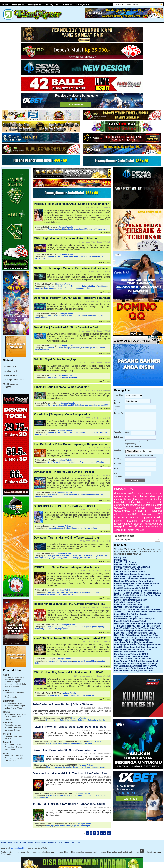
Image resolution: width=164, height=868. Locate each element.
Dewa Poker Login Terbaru (127, 598)
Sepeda (8, 738)
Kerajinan (16, 682)
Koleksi (18, 684)
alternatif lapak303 (101, 405)
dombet (72, 316)
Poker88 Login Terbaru (125, 562)
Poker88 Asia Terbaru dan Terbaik (130, 621)
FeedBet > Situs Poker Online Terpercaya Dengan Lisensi (70, 444)
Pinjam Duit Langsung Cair (127, 602)
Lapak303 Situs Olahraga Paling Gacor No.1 (62, 387)
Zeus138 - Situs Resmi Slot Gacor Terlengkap (136, 647)
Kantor (18, 745)
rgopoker (98, 592)
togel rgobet (63, 629)
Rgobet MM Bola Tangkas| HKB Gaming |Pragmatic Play (70, 604)
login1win (83, 256)
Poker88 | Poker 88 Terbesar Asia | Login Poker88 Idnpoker (71, 204)
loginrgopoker (40, 594)
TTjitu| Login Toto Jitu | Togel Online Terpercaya (137, 626)
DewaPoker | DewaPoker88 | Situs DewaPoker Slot (66, 327)
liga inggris (66, 286)
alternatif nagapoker (66, 288)
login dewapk (86, 767)
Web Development (15, 716)
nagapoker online (83, 288)
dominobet (64, 316)
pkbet (76, 229)
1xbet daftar (81, 286)
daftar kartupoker (42, 435)
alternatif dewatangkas (90, 494)
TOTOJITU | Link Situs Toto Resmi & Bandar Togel (138, 612)
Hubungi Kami (82, 4)
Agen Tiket (9, 756)
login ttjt (65, 377)
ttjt (60, 377)
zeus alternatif (79, 661)
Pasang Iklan (13, 842)
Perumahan (9, 747)
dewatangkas (58, 494)
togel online (60, 826)
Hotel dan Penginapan (14, 757)
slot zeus (63, 661)
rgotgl (63, 528)
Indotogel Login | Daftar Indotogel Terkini (134, 668)
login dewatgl (57, 558)
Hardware (18, 725)
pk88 (63, 229)
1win (66, 256)
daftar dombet (93, 316)
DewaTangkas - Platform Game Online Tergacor (64, 472)
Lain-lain (8, 736)
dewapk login (87, 348)
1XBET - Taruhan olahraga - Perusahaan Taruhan (138, 593)
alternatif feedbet (97, 462)
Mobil (15, 736)
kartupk (83, 432)
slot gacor (97, 558)
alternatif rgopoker (54, 594)
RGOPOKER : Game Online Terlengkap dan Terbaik (66, 567)
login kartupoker (101, 432)
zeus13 (55, 661)
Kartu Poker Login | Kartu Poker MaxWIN (134, 631)
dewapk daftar (99, 348)
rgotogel (56, 528)
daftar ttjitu (85, 826)
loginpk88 (83, 229)
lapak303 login (86, 405)
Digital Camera (11, 703)
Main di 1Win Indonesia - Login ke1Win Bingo (136, 664)
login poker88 (76, 743)
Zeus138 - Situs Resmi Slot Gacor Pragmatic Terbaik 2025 (71, 638)
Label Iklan (67, 4)
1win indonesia (94, 256)
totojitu (55, 377)
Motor (21, 736)
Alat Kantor (19, 677)
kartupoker (68, 432)
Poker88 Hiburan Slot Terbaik (128, 569)
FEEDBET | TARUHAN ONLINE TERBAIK (133, 586)
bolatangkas (47, 496)
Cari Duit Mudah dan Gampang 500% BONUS (136, 666)
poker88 (70, 229)
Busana (8, 682)
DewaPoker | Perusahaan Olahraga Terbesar (135, 579)
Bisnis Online (10, 693)
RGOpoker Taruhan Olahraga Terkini (132, 607)
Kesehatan (9, 684)
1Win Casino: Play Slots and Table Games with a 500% (69, 673)
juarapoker (57, 555)
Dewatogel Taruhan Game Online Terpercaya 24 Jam (67, 538)
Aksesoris (9, 725)
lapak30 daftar (74, 405)
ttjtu (53, 826)
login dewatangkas (72, 494)
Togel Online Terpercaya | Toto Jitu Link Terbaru (137, 638)
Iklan (19, 714)
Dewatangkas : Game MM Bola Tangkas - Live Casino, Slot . (71, 774)
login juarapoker (101, 555)
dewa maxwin (86, 558)
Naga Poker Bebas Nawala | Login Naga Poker (136, 635)
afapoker (56, 627)
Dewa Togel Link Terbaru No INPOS (131, 654)
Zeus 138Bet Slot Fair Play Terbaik (131, 614)
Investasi (21, 693)
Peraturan (76, 842)
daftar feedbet (84, 462)
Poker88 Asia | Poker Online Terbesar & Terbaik (137, 583)
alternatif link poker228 (84, 592)
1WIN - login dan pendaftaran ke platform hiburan (65, 239)
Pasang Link (52, 4)
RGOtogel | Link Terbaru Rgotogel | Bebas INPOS (138, 645)
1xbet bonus (102, 286)
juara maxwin (88, 555)
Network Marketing (12, 695)
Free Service (10, 714)
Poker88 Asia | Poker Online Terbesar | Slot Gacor (138, 628)
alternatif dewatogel (71, 558)
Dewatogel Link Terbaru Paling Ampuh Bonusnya (138, 623)
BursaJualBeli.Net (18, 848)
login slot (72, 695)
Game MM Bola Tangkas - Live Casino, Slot (135, 619)
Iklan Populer (64, 842)
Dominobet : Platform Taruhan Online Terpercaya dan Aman (72, 298)
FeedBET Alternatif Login (126, 616)
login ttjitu (76, 826)
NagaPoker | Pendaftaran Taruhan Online (134, 581)
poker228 (56, 592)
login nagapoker (51, 288)
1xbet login (92, 286)
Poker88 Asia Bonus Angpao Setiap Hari (133, 671)
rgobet (94, 627)
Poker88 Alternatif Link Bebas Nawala (132, 567)
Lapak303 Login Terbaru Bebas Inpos (132, 574)
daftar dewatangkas (91, 795)
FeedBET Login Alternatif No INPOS (131, 588)
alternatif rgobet (41, 629)
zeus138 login (92, 661)
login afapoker (66, 627)
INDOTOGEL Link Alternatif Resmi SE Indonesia (137, 609)
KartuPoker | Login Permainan (129, 576)
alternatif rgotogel (73, 528)
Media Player (20, 706)
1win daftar (82, 720)
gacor (70, 661)
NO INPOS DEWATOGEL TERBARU (131, 656)
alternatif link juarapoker (72, 555)
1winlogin (92, 720)
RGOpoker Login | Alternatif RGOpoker (133, 640)
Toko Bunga (14, 686)
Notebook (9, 727)
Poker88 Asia (120, 560)
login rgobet (103, 627)
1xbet (73, 286)
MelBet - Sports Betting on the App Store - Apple (137, 595)
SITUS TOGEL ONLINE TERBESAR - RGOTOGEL (65, 506)
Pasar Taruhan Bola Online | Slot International (136, 661)
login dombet (81, 316)
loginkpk (90, 432)
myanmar (73, 377)
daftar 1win (73, 256)
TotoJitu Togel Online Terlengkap (55, 359)
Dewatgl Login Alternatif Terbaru (130, 652)
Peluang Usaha (11, 697)
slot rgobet (53, 629)
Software (18, 730)
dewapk (67, 348)
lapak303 (63, 405)
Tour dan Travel (11, 760)
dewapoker (76, 348)
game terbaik (68, 594)
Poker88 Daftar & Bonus (126, 565)
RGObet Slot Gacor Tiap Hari (128, 605)
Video (20, 708)
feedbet (62, 462)
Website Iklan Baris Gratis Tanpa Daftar (133, 649)
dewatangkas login (74, 795)
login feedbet (72, 462)
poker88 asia (88, 743)
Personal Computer (13, 729)
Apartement (9, 745)
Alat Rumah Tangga (13, 680)
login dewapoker (99, 767)
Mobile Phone (10, 708)
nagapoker (39, 288)
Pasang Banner (35, 4)
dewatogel (39, 558)
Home (3, 842)
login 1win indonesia (85, 695)
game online (103, 229)
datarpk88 (92, 229)
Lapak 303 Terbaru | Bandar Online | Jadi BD (135, 633)
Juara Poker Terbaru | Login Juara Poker (134, 642)
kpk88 (76, 432)
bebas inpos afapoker (82, 627)
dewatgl (47, 558)
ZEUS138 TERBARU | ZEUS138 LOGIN (132, 659)
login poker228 (67, 592)
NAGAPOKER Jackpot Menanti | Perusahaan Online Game (71, 268)
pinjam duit (101, 720)
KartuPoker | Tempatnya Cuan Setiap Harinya (63, 415)
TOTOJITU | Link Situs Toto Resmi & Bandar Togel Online (69, 804)
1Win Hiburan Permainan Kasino (130, 572)
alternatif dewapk (42, 350)
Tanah (12, 749)
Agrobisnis (9, 677)
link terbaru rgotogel (89, 528)
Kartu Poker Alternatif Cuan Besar (130, 600)
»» (109, 833)
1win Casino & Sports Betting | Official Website (63, 705)
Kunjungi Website (66, 227)
